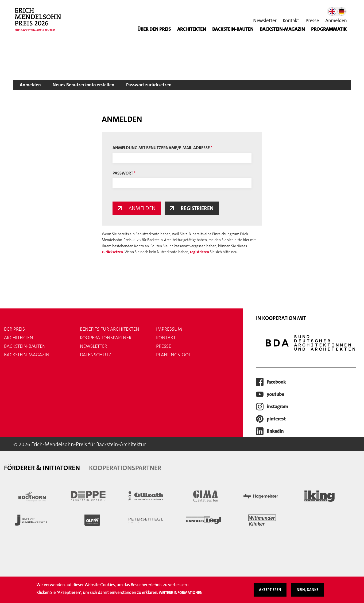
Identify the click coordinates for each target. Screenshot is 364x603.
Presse (312, 21)
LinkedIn (275, 431)
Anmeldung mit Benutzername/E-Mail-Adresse (161, 148)
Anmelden (336, 21)
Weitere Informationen (181, 595)
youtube (275, 394)
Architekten (191, 29)
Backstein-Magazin (27, 355)
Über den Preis (154, 29)
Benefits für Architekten (110, 329)
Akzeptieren (270, 592)
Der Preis (14, 329)
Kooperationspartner (106, 338)
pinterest (276, 419)
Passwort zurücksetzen (149, 85)
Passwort (123, 173)
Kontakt (291, 21)
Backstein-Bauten (233, 29)
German (342, 11)
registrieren (200, 252)
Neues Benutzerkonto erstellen (84, 85)
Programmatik (329, 29)
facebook (276, 382)
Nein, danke (307, 592)
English (332, 11)
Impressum (169, 329)
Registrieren (197, 208)
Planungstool (173, 355)
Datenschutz (96, 355)
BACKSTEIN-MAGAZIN (282, 29)
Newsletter (265, 21)
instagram (277, 407)
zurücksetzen (112, 252)
